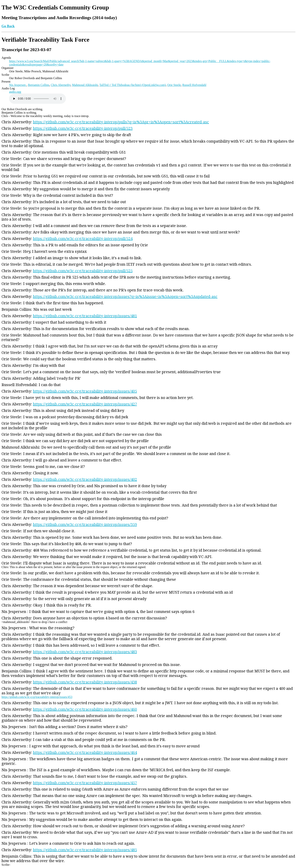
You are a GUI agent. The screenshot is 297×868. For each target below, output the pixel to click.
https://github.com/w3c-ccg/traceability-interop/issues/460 (85, 709)
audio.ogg (15, 92)
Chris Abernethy (61, 85)
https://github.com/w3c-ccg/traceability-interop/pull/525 (83, 271)
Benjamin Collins (39, 85)
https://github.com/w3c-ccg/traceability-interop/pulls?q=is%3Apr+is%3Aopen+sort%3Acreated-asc (121, 122)
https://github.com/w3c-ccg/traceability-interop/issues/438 (85, 682)
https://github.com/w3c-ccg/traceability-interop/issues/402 (85, 479)
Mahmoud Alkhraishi (85, 85)
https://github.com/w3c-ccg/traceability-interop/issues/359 (85, 525)
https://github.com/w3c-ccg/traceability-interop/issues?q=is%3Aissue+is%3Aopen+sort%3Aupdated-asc (125, 297)
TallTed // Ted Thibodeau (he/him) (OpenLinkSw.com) (132, 85)
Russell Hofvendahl (194, 85)
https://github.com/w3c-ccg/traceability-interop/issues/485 (85, 850)
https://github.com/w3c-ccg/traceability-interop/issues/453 (37, 697)
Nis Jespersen (18, 85)
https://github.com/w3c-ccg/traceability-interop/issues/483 (85, 652)
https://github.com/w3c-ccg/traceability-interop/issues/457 (85, 783)
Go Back (8, 26)
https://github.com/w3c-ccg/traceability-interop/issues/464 (85, 752)
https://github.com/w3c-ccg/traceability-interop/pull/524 (83, 239)
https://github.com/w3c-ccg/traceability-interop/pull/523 (83, 128)
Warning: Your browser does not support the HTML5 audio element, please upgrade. (38, 99)
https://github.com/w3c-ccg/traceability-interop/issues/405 (85, 391)
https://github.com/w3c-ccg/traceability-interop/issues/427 (85, 404)
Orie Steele (174, 85)
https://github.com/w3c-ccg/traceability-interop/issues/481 (85, 316)
